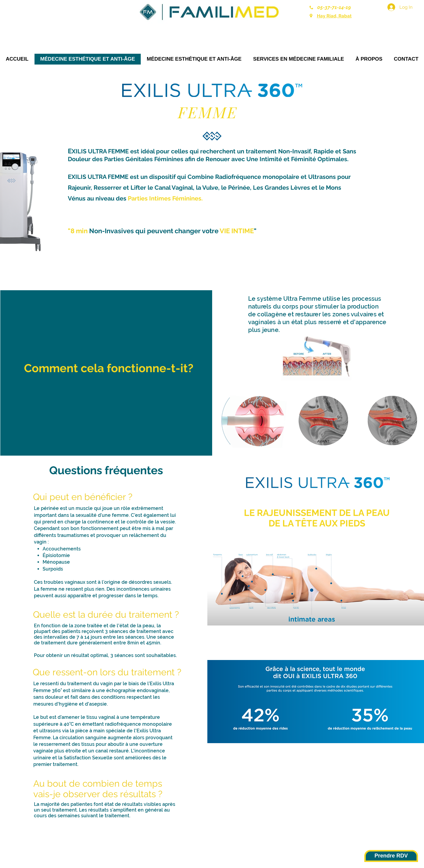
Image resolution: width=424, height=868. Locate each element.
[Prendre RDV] (391, 856)
